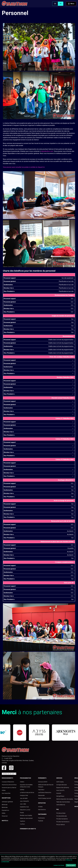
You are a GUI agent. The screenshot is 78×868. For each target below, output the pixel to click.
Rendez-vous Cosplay (26, 815)
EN (55, 4)
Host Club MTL (60, 790)
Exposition (42, 803)
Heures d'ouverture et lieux (9, 785)
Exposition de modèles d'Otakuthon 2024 (26, 786)
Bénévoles (5, 807)
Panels (22, 813)
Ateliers (22, 782)
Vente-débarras (61, 805)
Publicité (41, 821)
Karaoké (59, 793)
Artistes (40, 807)
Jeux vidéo (23, 804)
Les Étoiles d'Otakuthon (45, 793)
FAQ (57, 809)
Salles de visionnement (26, 818)
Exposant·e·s (5, 810)
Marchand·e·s (42, 810)
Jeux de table (24, 798)
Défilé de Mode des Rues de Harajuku (46, 786)
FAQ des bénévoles (62, 816)
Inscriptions (6, 798)
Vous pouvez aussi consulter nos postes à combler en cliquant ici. (24, 167)
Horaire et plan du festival (9, 788)
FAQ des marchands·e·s (63, 822)
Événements (42, 778)
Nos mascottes (6, 793)
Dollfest (22, 790)
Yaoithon (23, 821)
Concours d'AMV (43, 782)
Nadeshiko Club (24, 807)
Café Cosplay (60, 782)
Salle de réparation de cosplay (65, 799)
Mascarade (41, 795)
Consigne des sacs (62, 785)
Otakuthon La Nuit (25, 810)
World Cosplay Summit (45, 798)
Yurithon (22, 824)
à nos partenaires (32, 712)
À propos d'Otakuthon (8, 782)
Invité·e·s (5, 821)
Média (4, 813)
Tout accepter (71, 865)
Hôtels (4, 790)
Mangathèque (60, 796)
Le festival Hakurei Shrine (27, 793)
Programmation (25, 778)
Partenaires (42, 814)
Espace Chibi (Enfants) (63, 788)
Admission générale (7, 802)
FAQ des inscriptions (62, 819)
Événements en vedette (28, 829)
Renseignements (7, 778)
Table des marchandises (63, 802)
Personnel (5, 816)
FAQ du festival (60, 825)
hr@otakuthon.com (47, 151)
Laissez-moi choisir (59, 865)
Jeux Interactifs (24, 801)
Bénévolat (5, 805)
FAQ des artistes (61, 813)
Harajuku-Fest (24, 795)
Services (59, 778)
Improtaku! (41, 790)
